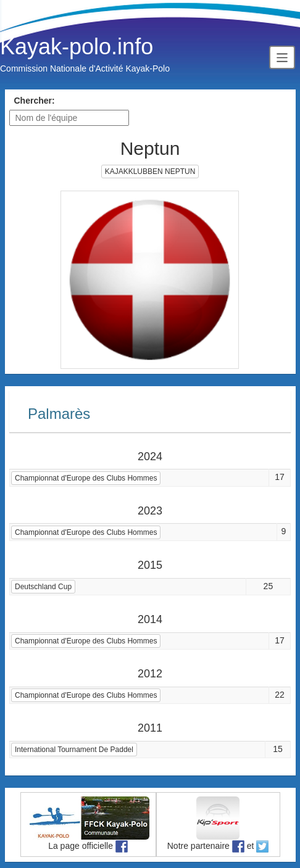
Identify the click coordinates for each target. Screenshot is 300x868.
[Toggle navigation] (282, 57)
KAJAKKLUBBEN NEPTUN (150, 172)
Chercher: (35, 101)
